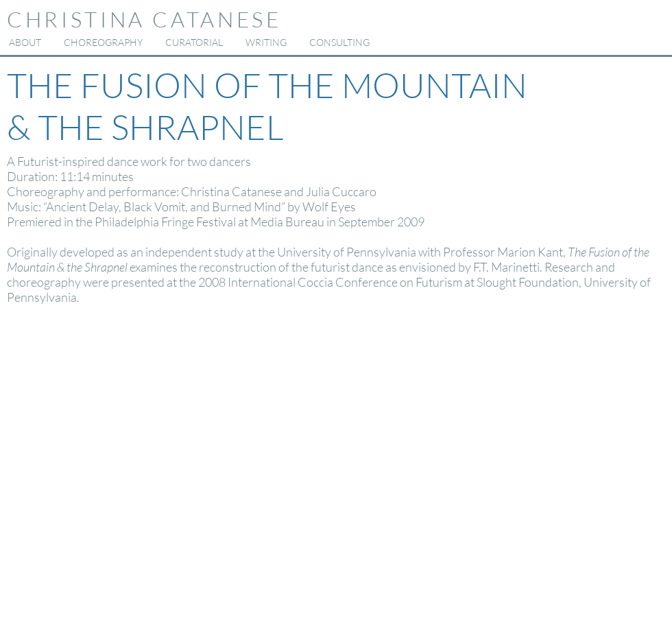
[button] (103, 43)
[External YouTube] (339, 473)
